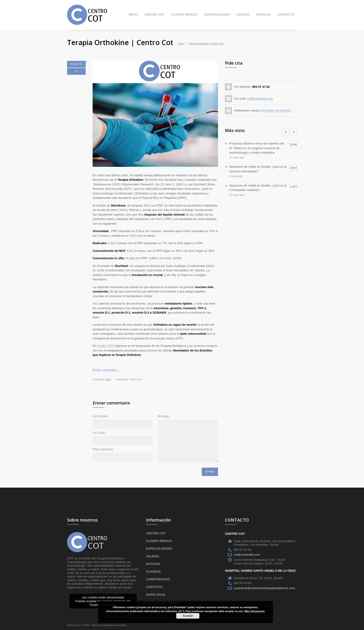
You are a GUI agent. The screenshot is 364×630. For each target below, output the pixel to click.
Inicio (133, 15)
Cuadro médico (184, 15)
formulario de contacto (276, 110)
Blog (108, 379)
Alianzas (153, 572)
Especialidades (217, 15)
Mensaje (163, 416)
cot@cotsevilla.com (260, 99)
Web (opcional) (103, 449)
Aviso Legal (156, 595)
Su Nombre (100, 416)
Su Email (99, 433)
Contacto (286, 15)
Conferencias (158, 579)
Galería (243, 15)
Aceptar (188, 616)
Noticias (264, 15)
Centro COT (155, 15)
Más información (255, 611)
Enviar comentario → (107, 370)
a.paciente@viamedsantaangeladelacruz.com (264, 588)
